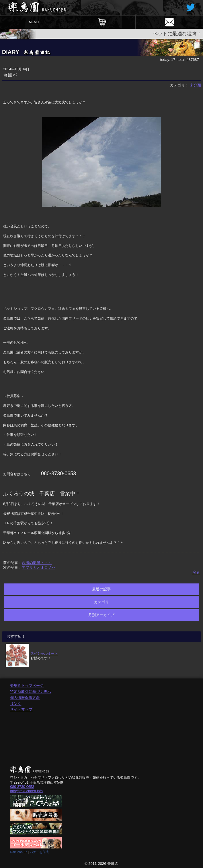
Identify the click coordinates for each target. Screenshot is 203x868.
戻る (196, 572)
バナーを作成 (39, 852)
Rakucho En (19, 852)
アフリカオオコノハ (39, 568)
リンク (16, 704)
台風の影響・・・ (37, 563)
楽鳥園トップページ (27, 686)
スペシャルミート (44, 653)
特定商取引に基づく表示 (31, 692)
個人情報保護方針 (25, 698)
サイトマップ (21, 709)
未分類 (195, 85)
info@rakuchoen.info (26, 791)
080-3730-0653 (22, 787)
